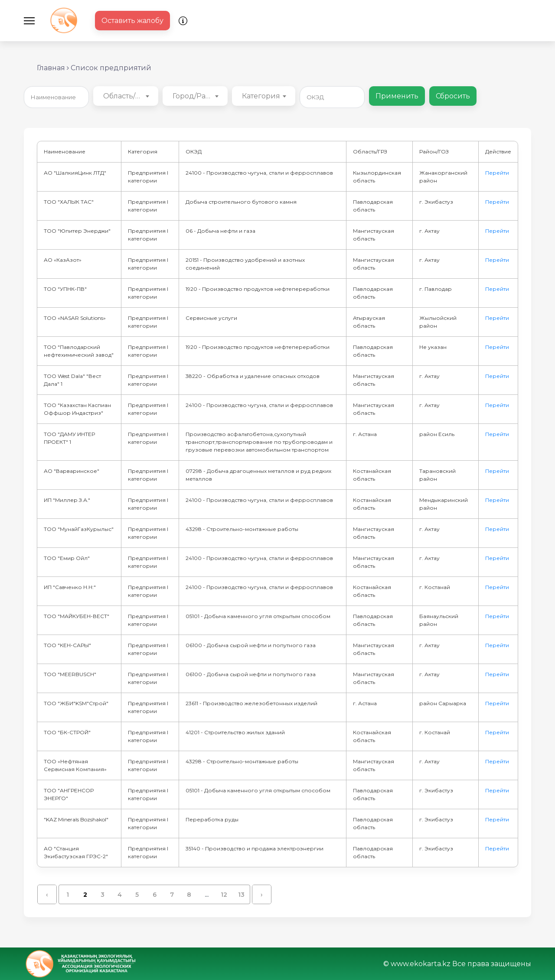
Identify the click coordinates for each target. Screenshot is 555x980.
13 (241, 895)
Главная (51, 68)
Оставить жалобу (132, 21)
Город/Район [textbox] (196, 96)
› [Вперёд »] (262, 895)
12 (224, 895)
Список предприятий (111, 68)
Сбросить (453, 96)
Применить (397, 96)
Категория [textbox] (261, 96)
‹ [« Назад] (47, 895)
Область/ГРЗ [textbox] (126, 96)
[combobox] (126, 96)
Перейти (497, 173)
